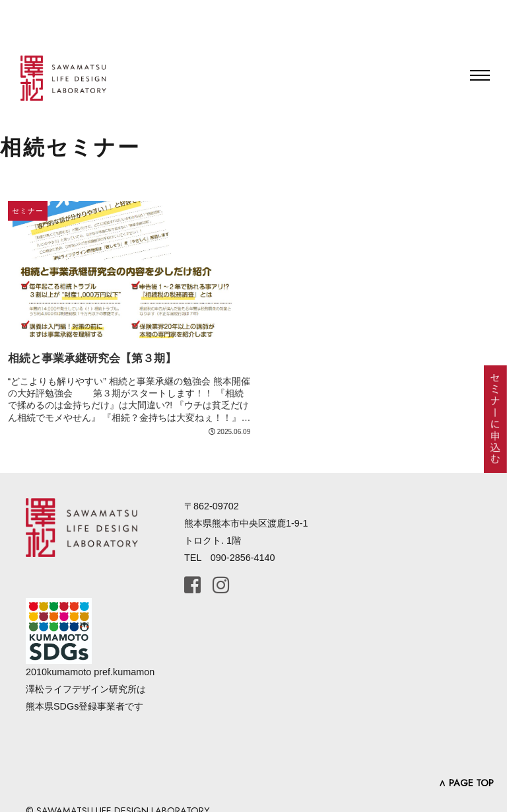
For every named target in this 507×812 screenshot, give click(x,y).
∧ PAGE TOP (466, 783)
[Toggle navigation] (480, 75)
